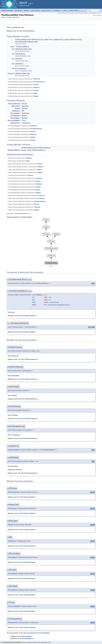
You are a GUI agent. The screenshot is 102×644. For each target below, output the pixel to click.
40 (19, 611)
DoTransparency (20, 69)
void (13, 49)
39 (19, 627)
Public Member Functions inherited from (24, 79)
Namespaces (47, 11)
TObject (24, 74)
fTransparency (26, 123)
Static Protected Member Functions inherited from (26, 196)
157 (19, 379)
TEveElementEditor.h (29, 31)
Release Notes (74, 10)
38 (19, 513)
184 (19, 438)
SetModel (18, 74)
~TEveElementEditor (21, 47)
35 (19, 316)
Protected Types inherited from (20, 175)
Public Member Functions (73, 13)
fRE (23, 111)
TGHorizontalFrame (14, 104)
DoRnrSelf (18, 59)
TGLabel (17, 109)
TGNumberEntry (15, 123)
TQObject (36, 96)
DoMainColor (19, 49)
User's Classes (36, 10)
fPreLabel (25, 109)
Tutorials (26, 10)
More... (25, 44)
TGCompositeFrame (39, 82)
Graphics (3, 17)
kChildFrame (74, 40)
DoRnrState (19, 64)
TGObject (36, 90)
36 (19, 562)
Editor (8, 27)
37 (19, 595)
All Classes (57, 11)
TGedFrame (37, 79)
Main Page (18, 10)
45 (19, 332)
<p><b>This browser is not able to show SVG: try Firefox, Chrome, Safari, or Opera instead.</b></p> (51, 242)
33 (19, 497)
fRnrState (25, 118)
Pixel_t (80, 40)
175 (19, 359)
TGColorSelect (15, 106)
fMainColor (25, 106)
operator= (24, 150)
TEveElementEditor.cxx (30, 316)
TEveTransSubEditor (14, 121)
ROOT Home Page (7, 10)
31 (19, 546)
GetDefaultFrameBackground (28, 42)
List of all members (62, 13)
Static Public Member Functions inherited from (25, 164)
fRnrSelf (24, 116)
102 (19, 473)
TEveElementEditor (21, 40)
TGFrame (36, 85)
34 (19, 530)
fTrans (24, 121)
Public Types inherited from (20, 158)
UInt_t (63, 40)
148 (19, 399)
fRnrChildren (26, 113)
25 (17, 31)
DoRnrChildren (20, 54)
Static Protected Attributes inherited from (27, 201)
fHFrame (24, 104)
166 (19, 419)
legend (51, 266)
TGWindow (34, 40)
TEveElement (17, 27)
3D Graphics (9, 17)
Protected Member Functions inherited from (25, 178)
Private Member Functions (95, 13)
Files (66, 11)
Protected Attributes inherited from (22, 126)
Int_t (43, 40)
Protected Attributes (84, 13)
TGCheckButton (15, 113)
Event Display (16, 17)
